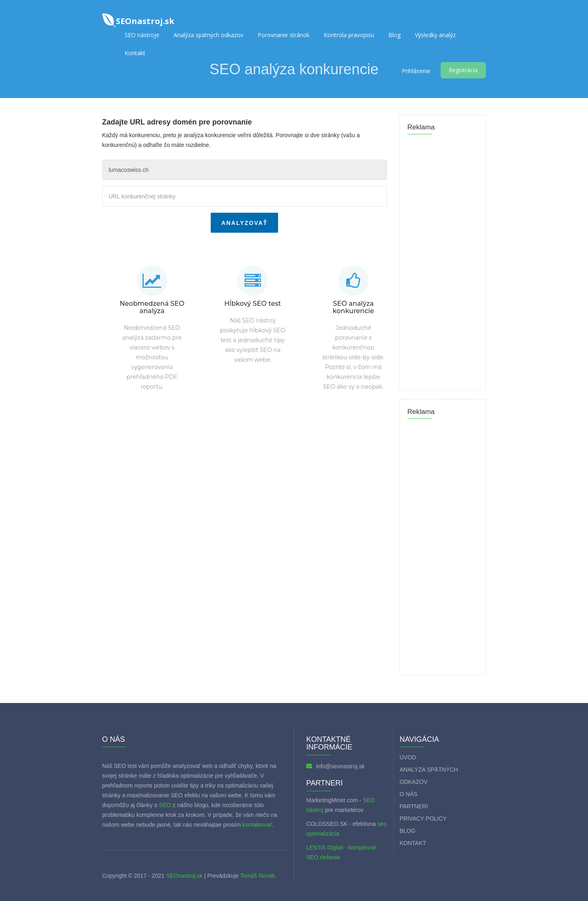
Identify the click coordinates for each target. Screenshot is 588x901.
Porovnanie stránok (284, 35)
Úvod (408, 757)
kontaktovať (257, 825)
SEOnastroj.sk (184, 876)
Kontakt (135, 53)
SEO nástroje (142, 35)
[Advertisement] (245, 453)
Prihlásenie (416, 71)
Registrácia (463, 70)
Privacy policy (423, 819)
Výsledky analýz (435, 35)
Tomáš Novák (257, 876)
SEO (165, 805)
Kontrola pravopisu (349, 35)
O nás (409, 794)
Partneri (414, 806)
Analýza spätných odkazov (208, 35)
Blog (394, 35)
